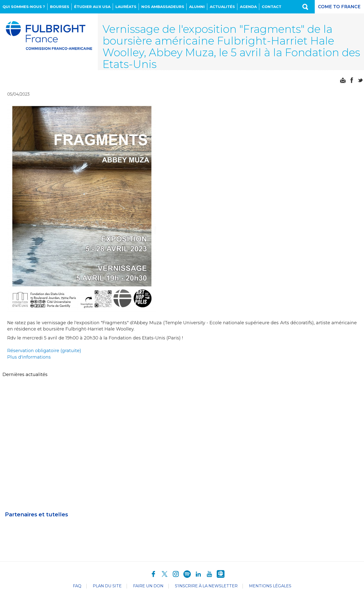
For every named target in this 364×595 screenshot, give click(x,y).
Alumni (197, 7)
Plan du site (107, 587)
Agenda (248, 7)
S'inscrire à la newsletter (206, 587)
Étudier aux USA (92, 7)
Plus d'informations (30, 359)
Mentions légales (270, 587)
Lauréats (126, 7)
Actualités (222, 7)
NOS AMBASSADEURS (163, 7)
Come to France (339, 7)
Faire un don (148, 587)
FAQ (77, 587)
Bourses (60, 7)
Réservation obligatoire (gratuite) (44, 352)
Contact (272, 7)
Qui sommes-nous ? (24, 7)
